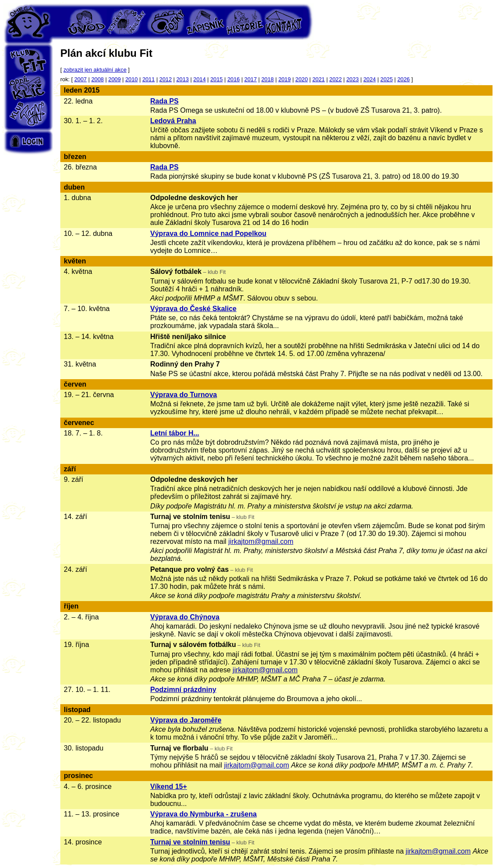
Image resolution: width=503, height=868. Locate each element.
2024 (369, 79)
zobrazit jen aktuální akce (95, 70)
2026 (403, 79)
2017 (250, 79)
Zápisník (205, 22)
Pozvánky (126, 22)
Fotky (166, 22)
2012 (166, 79)
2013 (182, 79)
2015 (216, 79)
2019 (284, 79)
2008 (97, 79)
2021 (319, 79)
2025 (386, 79)
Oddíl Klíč (28, 87)
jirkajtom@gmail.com (261, 541)
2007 (80, 79)
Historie (244, 22)
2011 (149, 79)
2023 (353, 79)
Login (28, 141)
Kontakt (284, 22)
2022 (336, 79)
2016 (233, 79)
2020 (302, 79)
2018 (267, 79)
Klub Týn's (28, 114)
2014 (199, 79)
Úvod (87, 22)
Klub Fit (28, 61)
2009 (114, 79)
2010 (132, 79)
